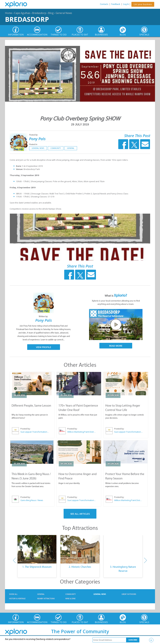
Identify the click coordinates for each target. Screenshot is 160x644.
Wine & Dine (70, 599)
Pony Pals (37, 139)
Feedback (116, 4)
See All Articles (80, 514)
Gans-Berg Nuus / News (32, 500)
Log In (126, 4)
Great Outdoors (129, 594)
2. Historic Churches (80, 567)
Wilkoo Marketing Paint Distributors (82, 432)
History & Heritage (17, 599)
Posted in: (33, 144)
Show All (13, 594)
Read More (116, 346)
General (71, 148)
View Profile (44, 347)
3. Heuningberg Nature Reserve (123, 569)
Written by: (44, 316)
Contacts (104, 4)
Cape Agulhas (22, 13)
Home (9, 13)
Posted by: (34, 135)
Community (56, 148)
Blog (51, 13)
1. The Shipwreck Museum (37, 567)
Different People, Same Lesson (31, 405)
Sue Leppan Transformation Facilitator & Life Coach (35, 432)
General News (64, 13)
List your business (143, 4)
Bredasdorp (39, 13)
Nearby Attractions (46, 599)
